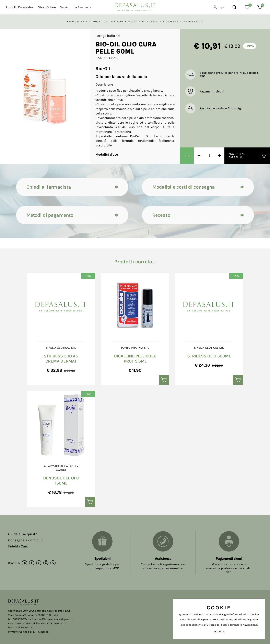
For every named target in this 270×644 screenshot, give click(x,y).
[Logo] (135, 6)
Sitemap (43, 632)
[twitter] (39, 563)
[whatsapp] (53, 563)
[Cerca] (235, 7)
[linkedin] (25, 563)
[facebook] (32, 563)
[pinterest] (46, 563)
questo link (209, 619)
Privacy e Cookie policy (22, 632)
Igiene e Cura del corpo (106, 21)
